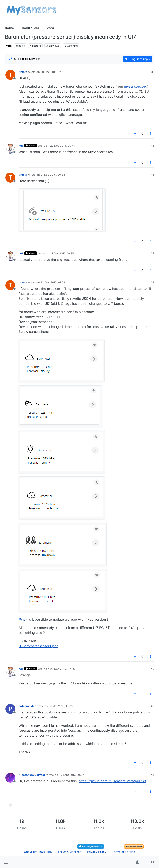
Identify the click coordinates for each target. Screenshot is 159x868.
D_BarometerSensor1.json (39, 646)
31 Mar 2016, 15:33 (61, 706)
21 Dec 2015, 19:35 (62, 253)
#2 (152, 146)
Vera (9, 46)
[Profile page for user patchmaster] (10, 709)
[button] (6, 862)
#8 (152, 775)
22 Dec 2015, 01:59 (53, 282)
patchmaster (27, 706)
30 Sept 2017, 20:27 (71, 775)
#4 (152, 253)
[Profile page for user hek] (10, 149)
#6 (152, 669)
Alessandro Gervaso (32, 775)
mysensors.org (136, 86)
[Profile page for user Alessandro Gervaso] (10, 778)
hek (21, 146)
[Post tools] (151, 134)
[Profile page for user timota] (10, 75)
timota (23, 72)
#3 (152, 175)
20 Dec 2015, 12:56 (53, 72)
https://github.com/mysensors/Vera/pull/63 (112, 781)
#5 (152, 282)
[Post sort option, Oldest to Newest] (25, 59)
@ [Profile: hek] (23, 619)
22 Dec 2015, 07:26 (63, 669)
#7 (152, 706)
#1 (153, 72)
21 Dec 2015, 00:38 (53, 175)
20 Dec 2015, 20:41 (62, 146)
